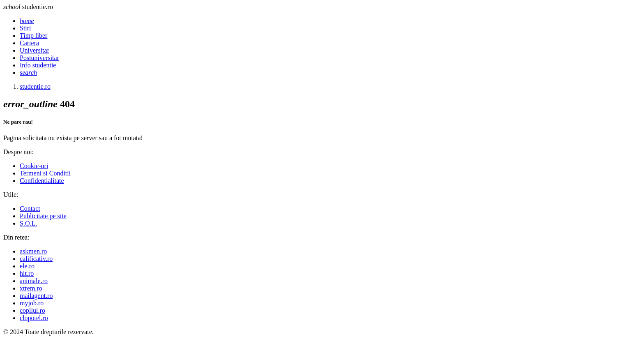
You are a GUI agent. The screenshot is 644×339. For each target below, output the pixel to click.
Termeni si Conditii (45, 173)
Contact (30, 209)
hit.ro (27, 273)
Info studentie (38, 65)
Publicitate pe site (43, 216)
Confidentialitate (42, 181)
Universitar (34, 50)
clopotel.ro (34, 318)
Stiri (25, 28)
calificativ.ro (36, 259)
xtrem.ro (31, 288)
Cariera (29, 43)
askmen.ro (33, 251)
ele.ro (27, 266)
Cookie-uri (34, 166)
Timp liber (33, 36)
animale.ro (34, 281)
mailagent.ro (36, 296)
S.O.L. (28, 223)
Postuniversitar (39, 58)
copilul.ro (32, 310)
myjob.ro (32, 303)
